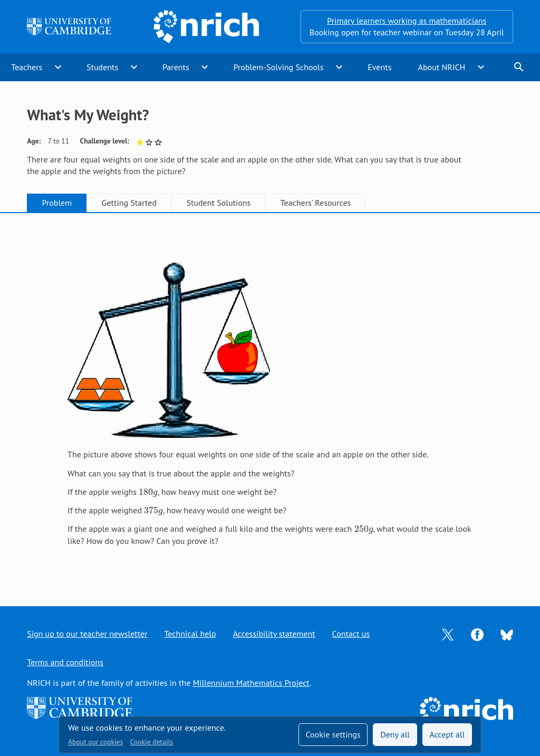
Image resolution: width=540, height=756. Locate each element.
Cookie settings (333, 734)
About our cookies (95, 742)
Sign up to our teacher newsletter (87, 634)
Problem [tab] (57, 203)
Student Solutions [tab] (218, 203)
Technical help (190, 634)
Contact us (351, 634)
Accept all (447, 734)
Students (102, 67)
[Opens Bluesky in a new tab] (507, 634)
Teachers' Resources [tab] (316, 203)
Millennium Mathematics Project (251, 683)
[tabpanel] (270, 399)
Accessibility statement (274, 634)
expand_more (58, 67)
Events (379, 67)
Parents (176, 67)
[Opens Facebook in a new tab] (477, 634)
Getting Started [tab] (129, 203)
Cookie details (152, 742)
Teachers (27, 67)
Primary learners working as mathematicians (407, 21)
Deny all (395, 734)
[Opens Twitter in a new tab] (448, 634)
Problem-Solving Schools (279, 67)
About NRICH (442, 67)
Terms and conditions (65, 662)
